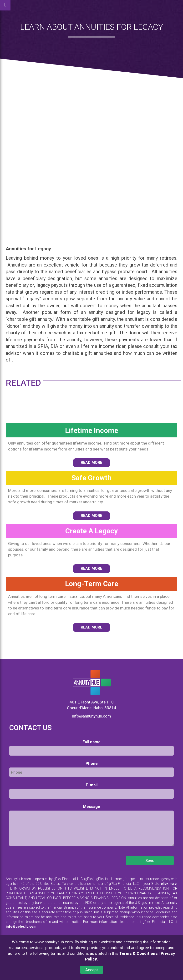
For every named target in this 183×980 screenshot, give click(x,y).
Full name (91, 742)
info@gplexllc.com (21, 926)
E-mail (92, 785)
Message (91, 807)
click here (169, 884)
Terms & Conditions (139, 953)
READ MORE (91, 463)
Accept (92, 970)
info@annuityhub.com (91, 716)
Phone (92, 763)
